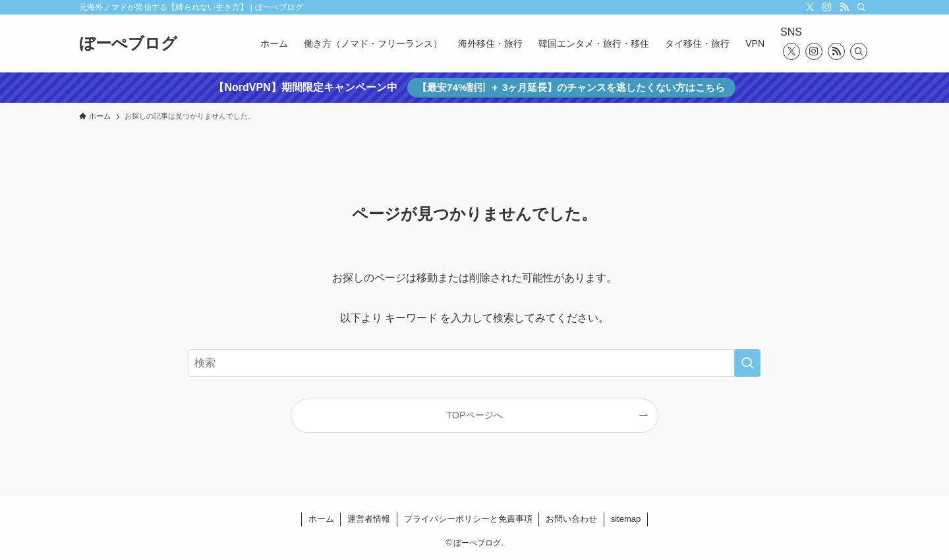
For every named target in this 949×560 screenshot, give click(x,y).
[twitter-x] (810, 7)
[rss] (844, 7)
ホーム (321, 519)
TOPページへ (474, 415)
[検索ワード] (474, 363)
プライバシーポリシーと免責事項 (468, 519)
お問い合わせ (571, 519)
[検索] (861, 7)
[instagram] (827, 7)
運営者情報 (369, 519)
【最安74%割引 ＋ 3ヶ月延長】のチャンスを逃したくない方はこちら (571, 87)
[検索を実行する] (747, 363)
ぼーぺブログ (128, 43)
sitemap (626, 519)
